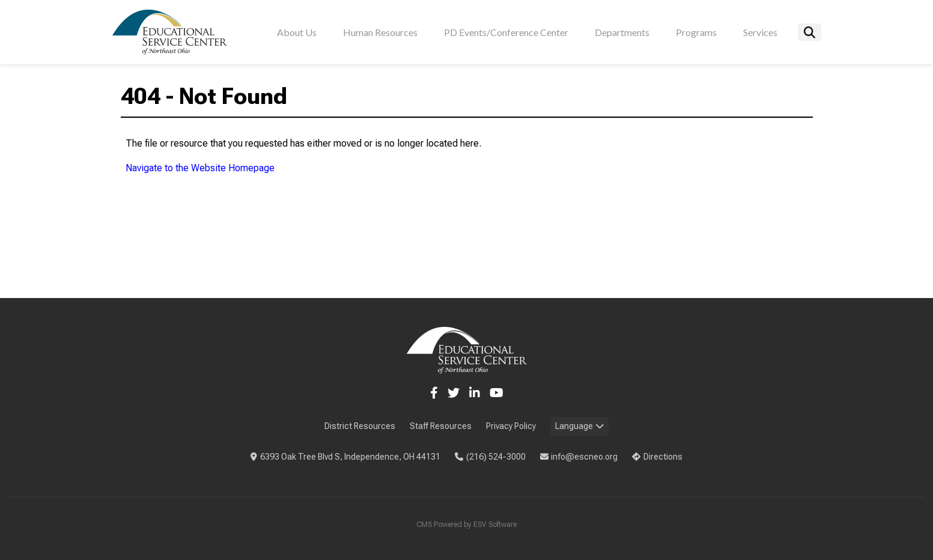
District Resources (360, 426)
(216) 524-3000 (490, 457)
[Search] (810, 32)
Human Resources (380, 32)
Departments (622, 32)
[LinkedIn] (475, 393)
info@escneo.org (579, 457)
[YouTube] (497, 393)
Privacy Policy (511, 426)
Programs (696, 32)
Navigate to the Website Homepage (200, 168)
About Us (297, 32)
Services (760, 32)
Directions (657, 457)
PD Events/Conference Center (506, 32)
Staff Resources (441, 426)
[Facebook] (434, 393)
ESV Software (495, 525)
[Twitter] (454, 393)
